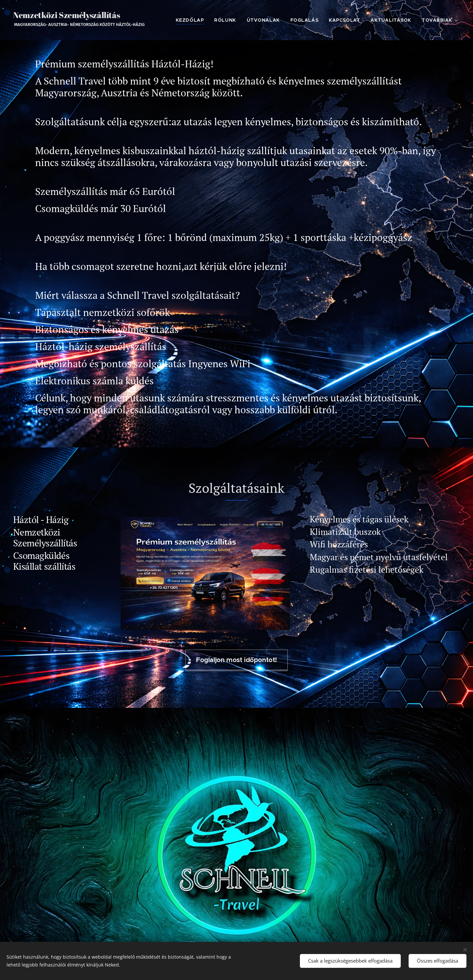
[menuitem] (191, 20)
